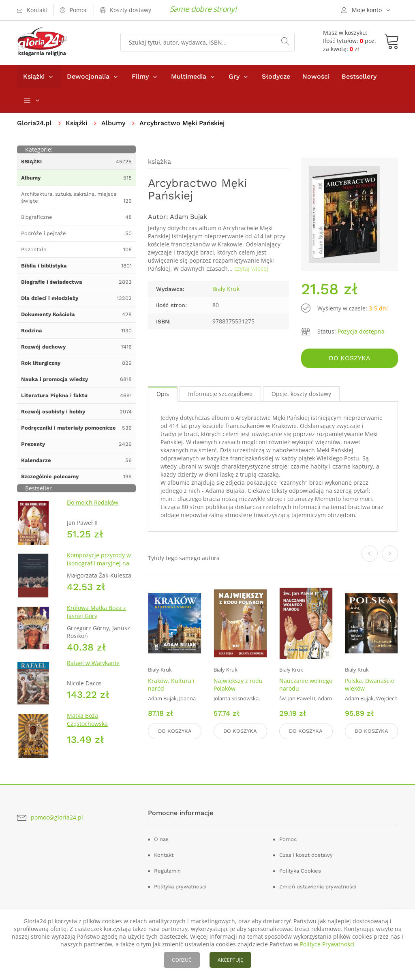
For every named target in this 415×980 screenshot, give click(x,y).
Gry (234, 76)
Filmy (140, 76)
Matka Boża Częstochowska (87, 720)
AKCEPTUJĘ (230, 960)
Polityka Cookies (300, 871)
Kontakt (164, 855)
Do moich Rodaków (93, 502)
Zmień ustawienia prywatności (318, 887)
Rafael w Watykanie (93, 663)
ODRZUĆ (182, 960)
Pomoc (288, 839)
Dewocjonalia (88, 76)
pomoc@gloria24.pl (57, 817)
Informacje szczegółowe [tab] (220, 394)
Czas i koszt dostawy (306, 855)
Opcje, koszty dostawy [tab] (301, 394)
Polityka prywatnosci (180, 887)
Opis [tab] (163, 394)
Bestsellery (359, 76)
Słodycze (276, 76)
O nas (161, 839)
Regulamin (167, 871)
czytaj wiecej (251, 269)
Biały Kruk (226, 289)
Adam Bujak (188, 217)
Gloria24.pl (34, 123)
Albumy (113, 123)
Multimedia (189, 76)
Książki (34, 76)
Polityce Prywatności (327, 944)
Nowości (316, 76)
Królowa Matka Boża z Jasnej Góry (96, 612)
